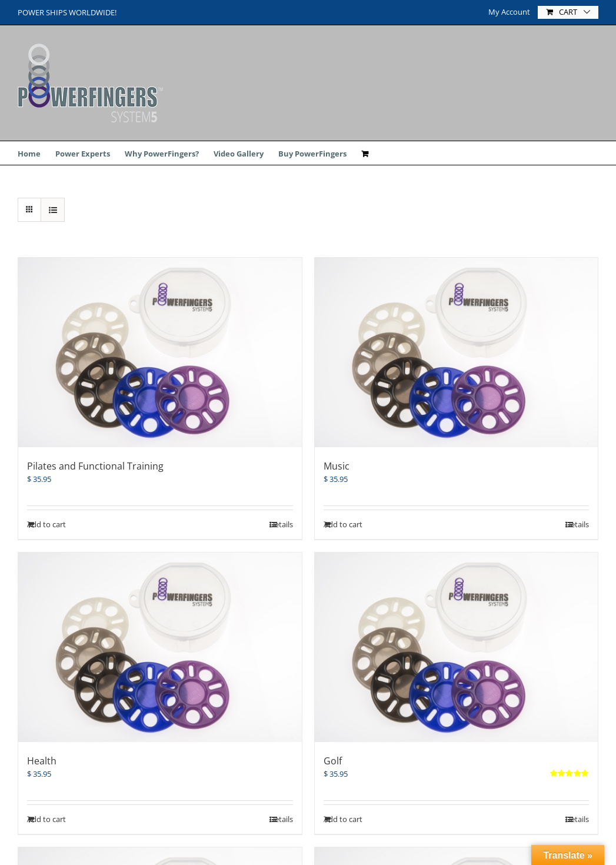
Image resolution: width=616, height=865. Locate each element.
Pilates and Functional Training (95, 466)
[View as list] (53, 210)
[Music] (457, 352)
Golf (333, 761)
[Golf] (457, 647)
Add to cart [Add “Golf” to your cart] (343, 819)
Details (577, 819)
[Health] (160, 647)
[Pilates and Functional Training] (160, 352)
